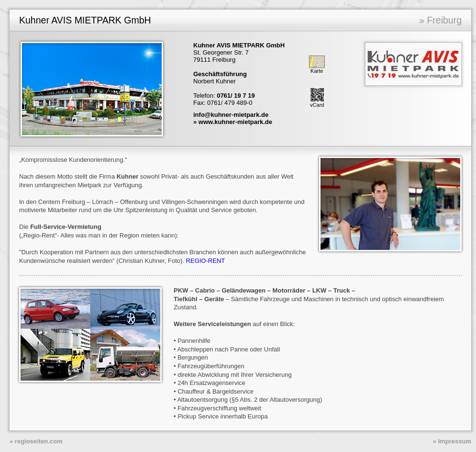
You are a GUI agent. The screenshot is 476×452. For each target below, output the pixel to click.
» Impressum (452, 441)
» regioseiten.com (36, 441)
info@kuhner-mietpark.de (231, 115)
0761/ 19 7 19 (236, 96)
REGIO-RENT (206, 261)
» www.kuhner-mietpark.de (233, 122)
